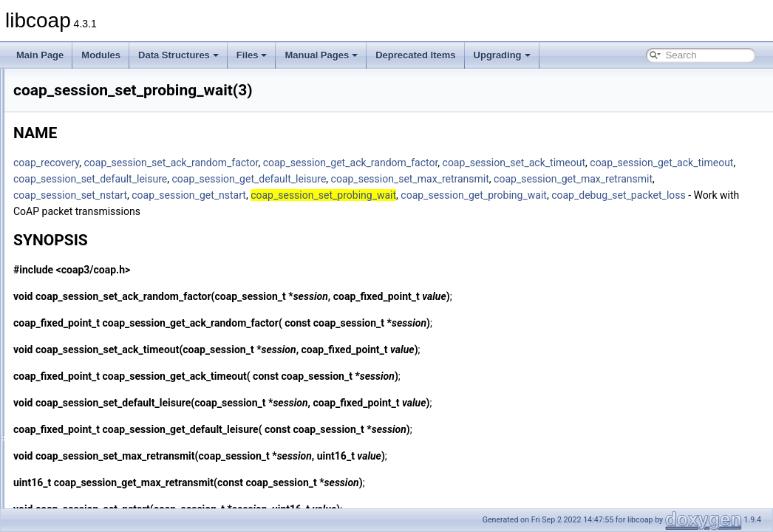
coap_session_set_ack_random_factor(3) (130, 166)
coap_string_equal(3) (91, 458)
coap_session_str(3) (89, 328)
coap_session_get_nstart (374, 211)
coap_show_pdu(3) (86, 393)
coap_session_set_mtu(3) (99, 247)
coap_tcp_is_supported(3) (100, 507)
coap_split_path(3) (85, 426)
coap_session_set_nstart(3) (103, 279)
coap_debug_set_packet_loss (265, 228)
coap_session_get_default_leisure (275, 195)
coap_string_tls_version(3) (101, 491)
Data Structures (178, 55)
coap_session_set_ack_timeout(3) (116, 182)
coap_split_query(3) (88, 442)
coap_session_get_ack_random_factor (535, 163)
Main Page (40, 55)
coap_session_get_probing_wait (658, 211)
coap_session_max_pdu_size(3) (112, 100)
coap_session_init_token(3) (103, 84)
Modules (101, 55)
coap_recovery (231, 163)
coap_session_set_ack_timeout (270, 179)
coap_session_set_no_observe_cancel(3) (130, 263)
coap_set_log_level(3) (92, 361)
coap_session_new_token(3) (105, 117)
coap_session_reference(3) (102, 133)
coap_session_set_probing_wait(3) (117, 296)
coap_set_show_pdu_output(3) (110, 377)
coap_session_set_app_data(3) (110, 198)
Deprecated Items (415, 55)
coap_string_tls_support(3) (101, 474)
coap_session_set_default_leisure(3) (121, 214)
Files (252, 55)
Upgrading (502, 55)
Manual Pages (321, 55)
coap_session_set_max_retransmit (436, 195)
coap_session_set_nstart (255, 211)
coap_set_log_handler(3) (98, 344)
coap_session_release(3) (98, 149)
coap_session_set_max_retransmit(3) (123, 231)
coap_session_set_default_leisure (571, 179)
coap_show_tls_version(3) (100, 409)
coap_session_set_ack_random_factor (355, 163)
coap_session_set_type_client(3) (113, 312)
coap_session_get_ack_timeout (418, 179)
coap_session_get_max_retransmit (600, 195)
